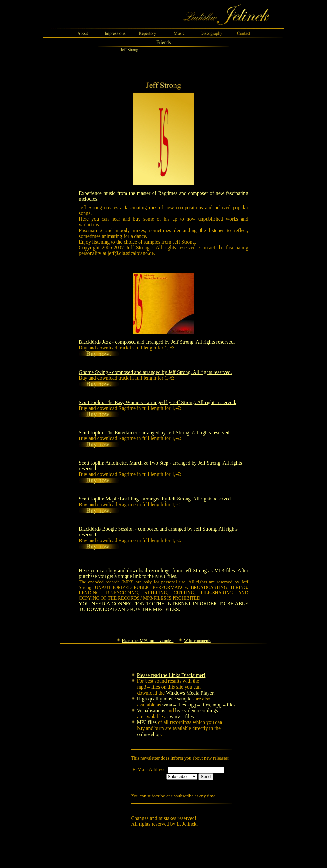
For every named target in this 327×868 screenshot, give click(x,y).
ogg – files (199, 705)
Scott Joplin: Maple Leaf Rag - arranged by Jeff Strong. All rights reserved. (155, 499)
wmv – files (182, 716)
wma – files (174, 705)
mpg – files (224, 705)
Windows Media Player (190, 693)
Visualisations (151, 710)
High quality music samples (165, 699)
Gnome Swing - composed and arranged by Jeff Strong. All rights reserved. (155, 372)
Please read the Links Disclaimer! (171, 675)
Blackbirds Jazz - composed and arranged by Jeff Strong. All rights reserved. (157, 342)
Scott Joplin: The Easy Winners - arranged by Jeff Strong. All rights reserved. (157, 402)
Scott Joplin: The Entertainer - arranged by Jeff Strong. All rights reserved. (155, 433)
